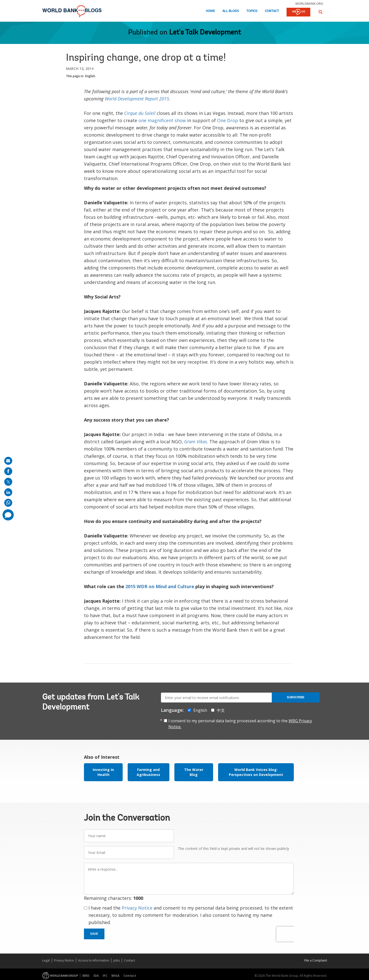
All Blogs (231, 11)
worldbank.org (309, 3)
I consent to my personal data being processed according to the (240, 724)
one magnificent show (162, 120)
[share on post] (8, 482)
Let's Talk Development (205, 33)
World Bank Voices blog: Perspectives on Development (256, 772)
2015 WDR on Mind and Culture (160, 586)
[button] (321, 12)
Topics (252, 11)
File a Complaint (316, 960)
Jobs (117, 960)
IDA (96, 976)
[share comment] (8, 515)
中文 (221, 710)
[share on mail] (8, 461)
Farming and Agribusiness (148, 772)
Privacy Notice (137, 908)
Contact (272, 11)
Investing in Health (103, 772)
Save (94, 934)
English (90, 76)
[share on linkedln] (8, 492)
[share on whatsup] (8, 503)
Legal (46, 960)
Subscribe (296, 697)
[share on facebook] (8, 471)
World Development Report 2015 (137, 99)
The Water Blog (194, 772)
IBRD (86, 976)
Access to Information (94, 960)
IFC (105, 976)
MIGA (115, 976)
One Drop (228, 120)
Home (210, 11)
